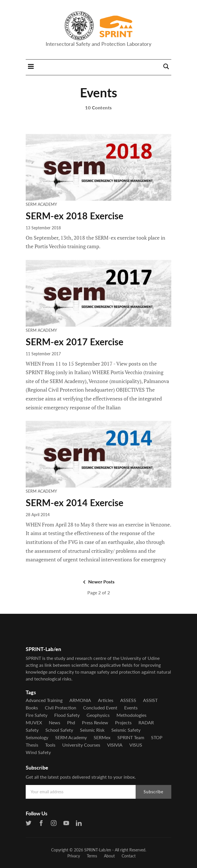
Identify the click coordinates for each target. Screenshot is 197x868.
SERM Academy (41, 204)
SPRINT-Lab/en (98, 850)
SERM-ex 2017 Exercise (75, 342)
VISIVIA (115, 745)
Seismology (37, 737)
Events (131, 708)
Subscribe (153, 792)
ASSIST (150, 700)
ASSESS (128, 700)
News (55, 723)
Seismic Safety (126, 730)
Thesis (32, 745)
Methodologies (131, 715)
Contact (129, 856)
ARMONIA (80, 700)
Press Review (95, 723)
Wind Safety (38, 752)
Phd (71, 723)
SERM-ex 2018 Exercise (75, 216)
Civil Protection (61, 708)
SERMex (102, 737)
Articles (106, 700)
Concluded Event (100, 708)
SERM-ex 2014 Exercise (75, 503)
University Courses (81, 745)
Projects (123, 723)
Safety (32, 730)
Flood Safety (67, 715)
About (109, 856)
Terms (92, 856)
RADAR (146, 723)
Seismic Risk (92, 730)
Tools (50, 745)
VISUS (136, 745)
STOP (157, 737)
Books (32, 708)
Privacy (74, 856)
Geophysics (98, 715)
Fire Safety (37, 715)
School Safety (59, 730)
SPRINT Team (131, 737)
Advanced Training (44, 700)
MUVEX (34, 723)
